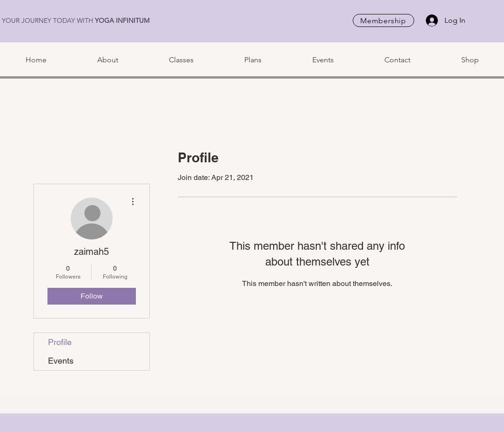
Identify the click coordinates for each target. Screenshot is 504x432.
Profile (60, 342)
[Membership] (383, 20)
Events (61, 361)
